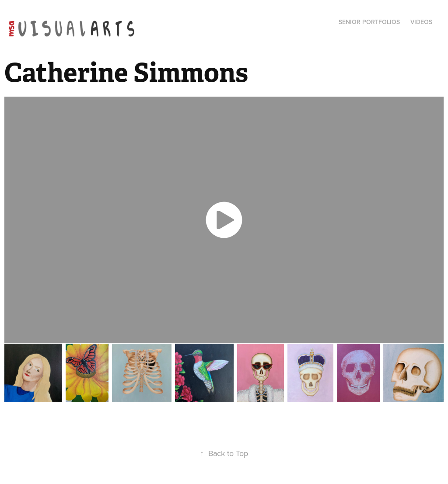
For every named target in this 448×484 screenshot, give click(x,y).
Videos (421, 22)
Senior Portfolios (369, 22)
